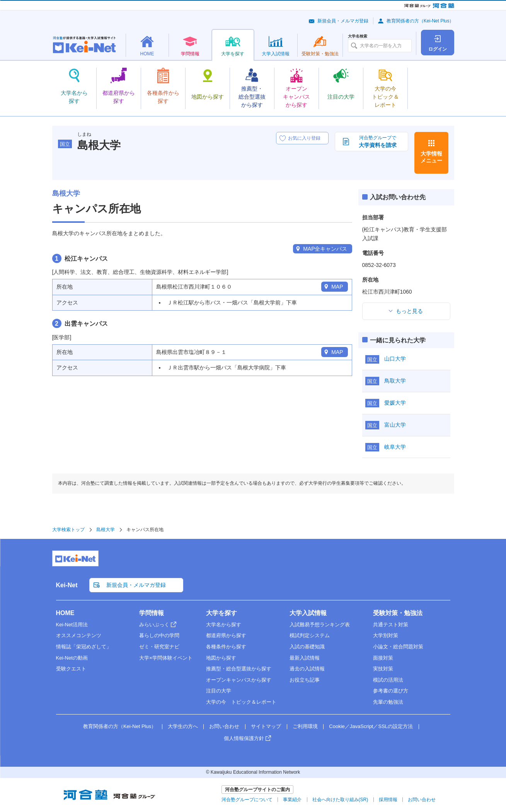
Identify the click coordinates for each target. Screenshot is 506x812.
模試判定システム (310, 635)
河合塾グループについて (247, 800)
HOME (65, 613)
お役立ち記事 (305, 680)
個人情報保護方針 (244, 738)
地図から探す (221, 658)
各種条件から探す (226, 647)
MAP (337, 287)
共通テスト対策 (391, 625)
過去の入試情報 (307, 669)
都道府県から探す (226, 635)
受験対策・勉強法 (398, 613)
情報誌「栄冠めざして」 (84, 647)
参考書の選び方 (391, 691)
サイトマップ (266, 726)
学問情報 (152, 613)
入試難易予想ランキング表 (320, 625)
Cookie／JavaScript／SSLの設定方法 (371, 726)
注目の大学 (219, 691)
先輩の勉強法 (388, 702)
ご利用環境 (305, 726)
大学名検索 (358, 36)
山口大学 (395, 359)
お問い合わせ (224, 726)
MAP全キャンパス (325, 249)
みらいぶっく (154, 625)
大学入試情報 (308, 613)
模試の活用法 (388, 680)
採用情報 (388, 800)
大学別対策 (386, 635)
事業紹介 (292, 800)
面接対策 (383, 658)
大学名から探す (224, 625)
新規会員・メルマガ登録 (343, 21)
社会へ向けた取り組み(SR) (340, 800)
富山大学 (395, 425)
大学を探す (221, 613)
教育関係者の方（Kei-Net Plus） (420, 21)
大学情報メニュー (431, 157)
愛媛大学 (395, 403)
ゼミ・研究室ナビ (159, 647)
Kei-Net (67, 585)
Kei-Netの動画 (72, 658)
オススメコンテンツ (79, 635)
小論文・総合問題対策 (398, 647)
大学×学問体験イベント (166, 658)
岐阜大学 (395, 447)
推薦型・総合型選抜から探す (239, 669)
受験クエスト (71, 669)
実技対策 (383, 669)
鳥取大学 (395, 381)
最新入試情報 (305, 658)
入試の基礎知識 (307, 647)
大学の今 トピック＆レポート (241, 702)
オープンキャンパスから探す (239, 680)
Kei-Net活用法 (72, 625)
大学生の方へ (183, 726)
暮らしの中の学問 (159, 635)
